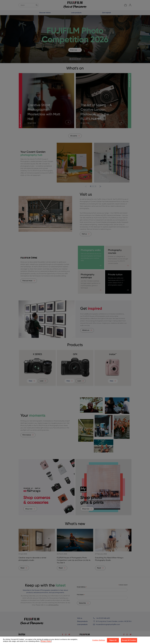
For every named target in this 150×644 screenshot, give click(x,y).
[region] (75, 640)
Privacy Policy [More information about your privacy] (46, 641)
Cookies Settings (99, 640)
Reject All (113, 640)
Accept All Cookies (129, 640)
